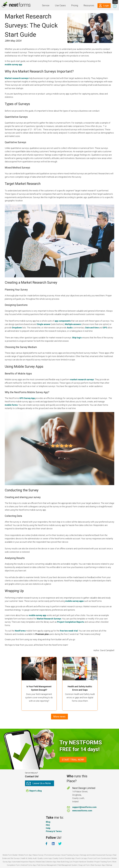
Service (46, 6)
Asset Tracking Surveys (70, 855)
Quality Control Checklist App (64, 858)
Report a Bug (36, 791)
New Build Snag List (65, 862)
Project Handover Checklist (83, 862)
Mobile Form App (25, 855)
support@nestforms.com (84, 807)
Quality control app (45, 858)
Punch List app (81, 858)
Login (106, 6)
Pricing (75, 6)
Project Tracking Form (103, 862)
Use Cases (60, 6)
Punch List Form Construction (99, 858)
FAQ (48, 825)
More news (59, 717)
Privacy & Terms (54, 831)
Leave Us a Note (42, 783)
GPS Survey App (27, 398)
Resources (89, 6)
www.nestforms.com (82, 811)
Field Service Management (47, 865)
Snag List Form (84, 865)
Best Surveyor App (98, 865)
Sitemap (109, 865)
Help (48, 828)
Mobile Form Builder (10, 855)
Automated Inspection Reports (24, 862)
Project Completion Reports (71, 622)
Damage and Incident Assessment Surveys (96, 855)
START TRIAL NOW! (73, 760)
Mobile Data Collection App (46, 862)
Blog (48, 822)
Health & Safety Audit (29, 858)
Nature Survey (38, 855)
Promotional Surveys (52, 855)
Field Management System (67, 865)
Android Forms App (28, 865)
